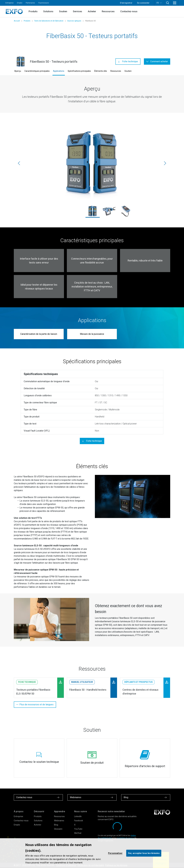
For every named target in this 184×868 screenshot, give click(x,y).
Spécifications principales (79, 71)
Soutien (63, 11)
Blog (56, 825)
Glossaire (58, 829)
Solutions (48, 11)
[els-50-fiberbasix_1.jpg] (109, 211)
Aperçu (18, 71)
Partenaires (30, 3)
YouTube (78, 829)
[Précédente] (19, 163)
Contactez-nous (129, 11)
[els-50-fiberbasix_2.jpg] (126, 211)
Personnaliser (115, 853)
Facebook (79, 821)
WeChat (78, 833)
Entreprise (9, 3)
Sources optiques (74, 21)
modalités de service (125, 838)
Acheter (92, 11)
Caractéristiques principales (37, 71)
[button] (168, 3)
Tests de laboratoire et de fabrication (49, 21)
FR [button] (159, 3)
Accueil (17, 21)
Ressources (108, 11)
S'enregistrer (126, 3)
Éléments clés (101, 71)
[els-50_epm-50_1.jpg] (92, 163)
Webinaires (59, 821)
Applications (59, 71)
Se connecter (143, 3)
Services (77, 11)
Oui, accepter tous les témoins (144, 853)
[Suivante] (165, 163)
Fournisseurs (44, 3)
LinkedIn (78, 816)
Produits (33, 11)
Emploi (20, 3)
